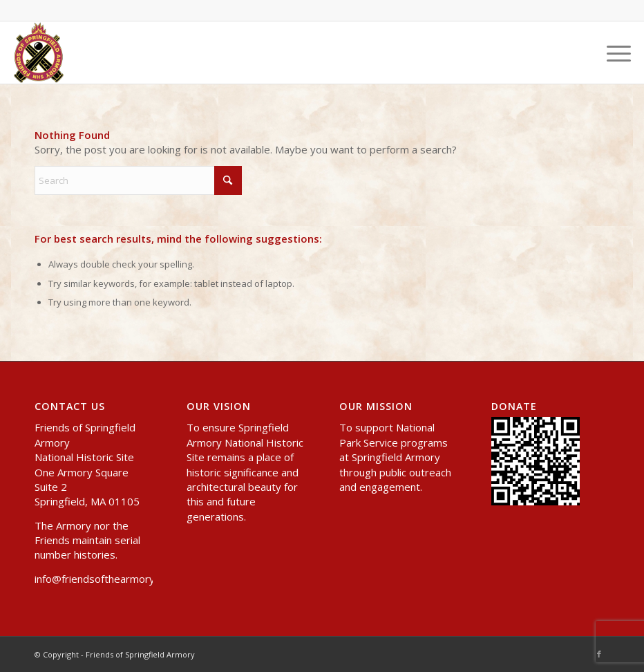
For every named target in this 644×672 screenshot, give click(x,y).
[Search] (138, 180)
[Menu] (612, 53)
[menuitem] (612, 53)
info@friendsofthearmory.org (104, 579)
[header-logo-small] (39, 53)
